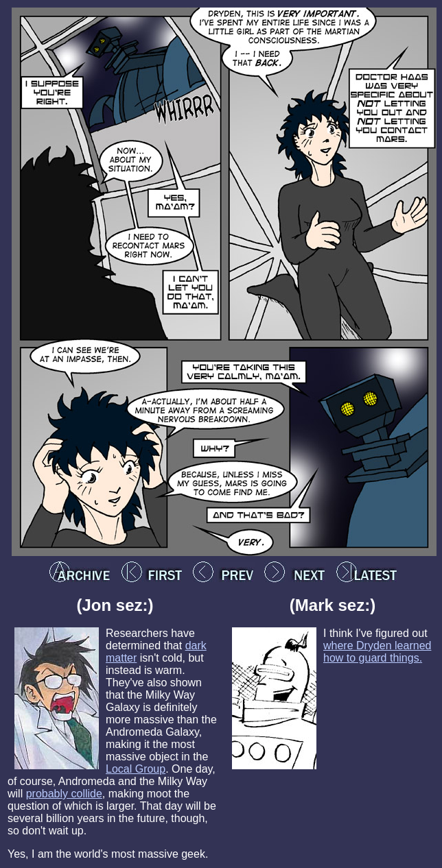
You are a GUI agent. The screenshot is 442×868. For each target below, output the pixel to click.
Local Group (136, 769)
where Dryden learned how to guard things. (377, 652)
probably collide (64, 794)
